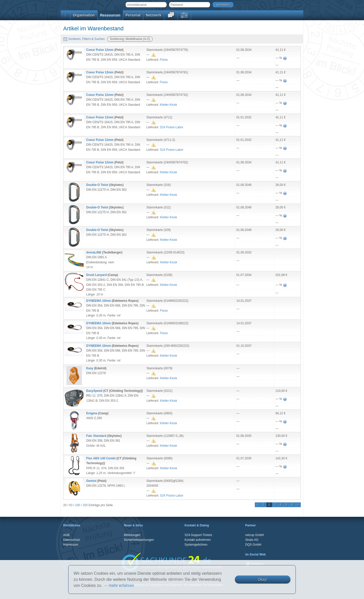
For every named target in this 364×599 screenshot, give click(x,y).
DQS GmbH (253, 545)
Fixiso (164, 60)
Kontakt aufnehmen (198, 540)
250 (85, 505)
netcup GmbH (255, 535)
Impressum (71, 545)
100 (78, 505)
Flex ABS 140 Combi (101, 458)
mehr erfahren (121, 585)
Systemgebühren (196, 545)
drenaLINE (94, 252)
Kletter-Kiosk (168, 105)
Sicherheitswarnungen (139, 540)
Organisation (84, 15)
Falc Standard (96, 436)
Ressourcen (110, 15)
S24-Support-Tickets (198, 535)
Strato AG (252, 540)
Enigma (92, 413)
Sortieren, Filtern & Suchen (84, 39)
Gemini (91, 481)
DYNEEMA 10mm (99, 301)
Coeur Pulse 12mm (100, 50)
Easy (90, 368)
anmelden (223, 5)
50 (71, 505)
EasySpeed (94, 391)
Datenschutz (72, 540)
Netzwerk (154, 15)
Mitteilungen (132, 535)
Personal (133, 15)
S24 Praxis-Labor (172, 127)
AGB (66, 535)
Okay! (263, 580)
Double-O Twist (97, 185)
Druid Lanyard (96, 275)
